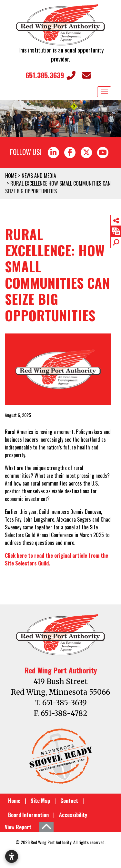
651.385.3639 (50, 75)
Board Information (28, 815)
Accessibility (73, 815)
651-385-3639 (65, 703)
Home (14, 801)
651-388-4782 (64, 713)
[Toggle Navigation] (104, 92)
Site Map (40, 801)
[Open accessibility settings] (12, 856)
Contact (69, 801)
